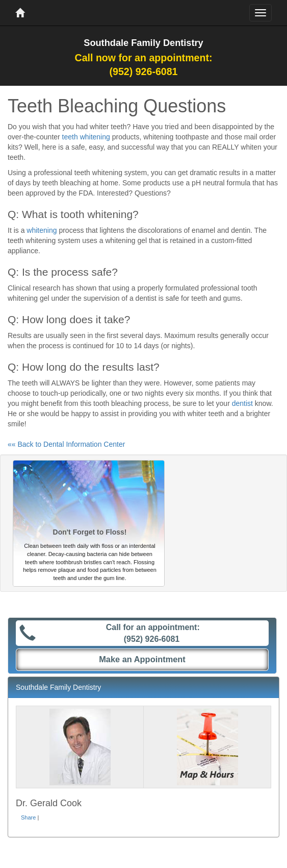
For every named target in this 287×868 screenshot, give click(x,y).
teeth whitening (86, 137)
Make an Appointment (142, 659)
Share (28, 817)
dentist (242, 403)
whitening (42, 230)
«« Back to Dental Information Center (66, 444)
